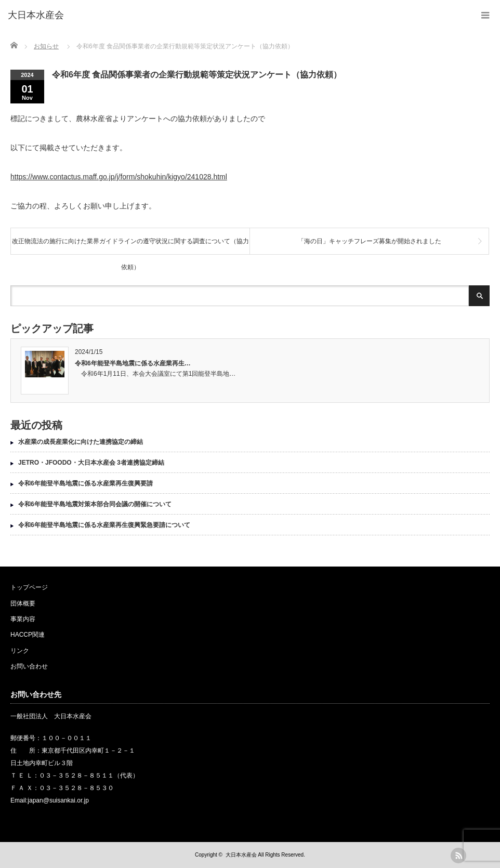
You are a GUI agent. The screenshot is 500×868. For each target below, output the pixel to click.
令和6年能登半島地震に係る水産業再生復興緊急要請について (104, 525)
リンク (20, 651)
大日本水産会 (241, 855)
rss (458, 856)
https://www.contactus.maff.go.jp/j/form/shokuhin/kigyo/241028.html (119, 177)
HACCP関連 (28, 635)
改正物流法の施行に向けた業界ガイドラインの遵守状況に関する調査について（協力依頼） (130, 246)
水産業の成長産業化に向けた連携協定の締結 (81, 442)
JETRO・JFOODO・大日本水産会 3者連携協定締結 (91, 463)
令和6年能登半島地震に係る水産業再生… (133, 363)
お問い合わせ (29, 666)
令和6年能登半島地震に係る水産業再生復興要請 (85, 483)
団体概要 (23, 603)
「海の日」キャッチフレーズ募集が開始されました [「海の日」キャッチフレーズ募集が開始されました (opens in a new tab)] (370, 241)
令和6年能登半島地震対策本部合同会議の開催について (95, 504)
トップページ (29, 587)
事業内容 (23, 619)
